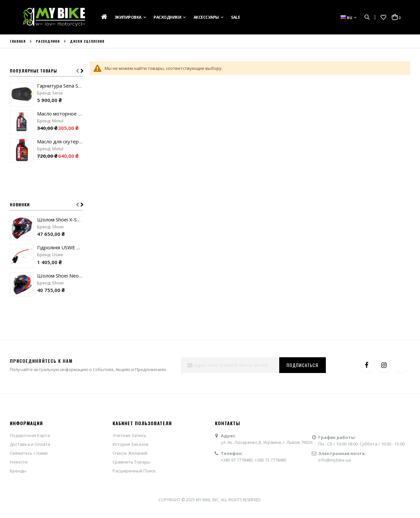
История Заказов (131, 444)
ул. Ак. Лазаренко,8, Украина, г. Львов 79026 (267, 442)
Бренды (18, 471)
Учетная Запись (129, 435)
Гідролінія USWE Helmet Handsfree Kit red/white (60, 247)
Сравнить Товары (131, 462)
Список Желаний (130, 453)
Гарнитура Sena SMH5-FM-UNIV (60, 86)
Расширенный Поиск (134, 471)
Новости (19, 462)
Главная (18, 41)
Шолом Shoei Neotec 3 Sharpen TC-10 (60, 276)
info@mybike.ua (335, 460)
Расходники (48, 41)
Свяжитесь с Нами (29, 453)
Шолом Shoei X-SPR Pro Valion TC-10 (60, 219)
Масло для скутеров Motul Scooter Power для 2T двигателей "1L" (60, 141)
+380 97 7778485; (238, 460)
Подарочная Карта (30, 435)
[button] (383, 17)
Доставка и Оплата (30, 444)
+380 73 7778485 (271, 460)
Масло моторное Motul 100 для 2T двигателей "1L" (60, 114)
